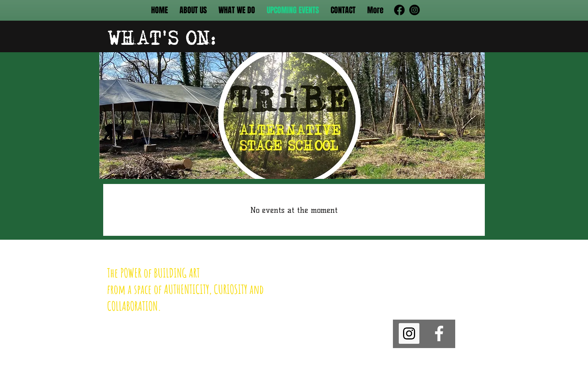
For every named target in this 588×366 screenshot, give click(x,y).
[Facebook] (399, 10)
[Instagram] (415, 10)
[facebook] (439, 333)
